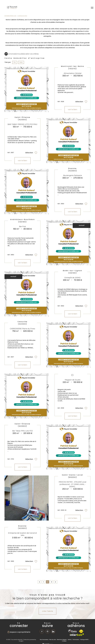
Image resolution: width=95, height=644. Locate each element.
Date (21, 62)
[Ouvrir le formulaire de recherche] (86, 8)
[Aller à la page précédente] (39, 582)
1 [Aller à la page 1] (43, 582)
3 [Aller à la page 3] (52, 582)
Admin (70, 640)
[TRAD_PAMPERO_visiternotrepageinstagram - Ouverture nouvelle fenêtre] (48, 631)
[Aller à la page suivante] (56, 582)
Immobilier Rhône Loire (10, 16)
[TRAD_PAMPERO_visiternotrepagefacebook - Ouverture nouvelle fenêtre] (42, 631)
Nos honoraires (44, 640)
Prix (15, 62)
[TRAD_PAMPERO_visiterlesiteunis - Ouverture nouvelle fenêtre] (72, 631)
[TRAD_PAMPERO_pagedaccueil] (12, 9)
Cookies (64, 641)
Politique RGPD (84, 640)
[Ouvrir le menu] (92, 8)
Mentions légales (62, 640)
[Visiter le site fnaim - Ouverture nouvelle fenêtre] (81, 631)
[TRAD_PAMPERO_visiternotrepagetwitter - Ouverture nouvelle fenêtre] (53, 631)
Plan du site (53, 640)
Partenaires (76, 640)
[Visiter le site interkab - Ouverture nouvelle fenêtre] (77, 635)
